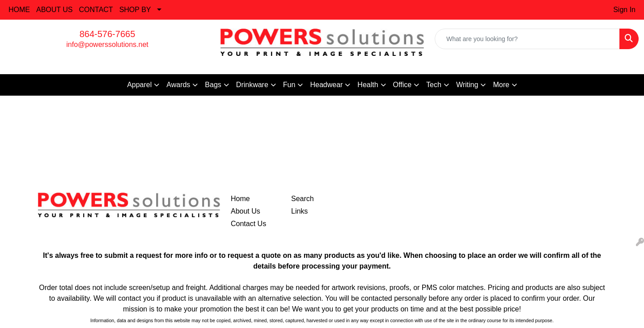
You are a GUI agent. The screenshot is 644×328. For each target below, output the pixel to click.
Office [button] (402, 85)
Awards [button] (178, 85)
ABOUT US (55, 10)
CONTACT (96, 10)
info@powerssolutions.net (107, 44)
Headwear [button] (326, 85)
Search (303, 199)
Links (299, 211)
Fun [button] (289, 85)
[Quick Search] (527, 39)
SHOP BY (135, 10)
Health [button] (368, 85)
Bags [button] (213, 85)
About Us (246, 211)
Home (240, 199)
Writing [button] (467, 85)
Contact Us (248, 224)
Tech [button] (434, 85)
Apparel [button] (139, 85)
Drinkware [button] (252, 85)
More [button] (501, 85)
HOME (19, 10)
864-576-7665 (108, 34)
